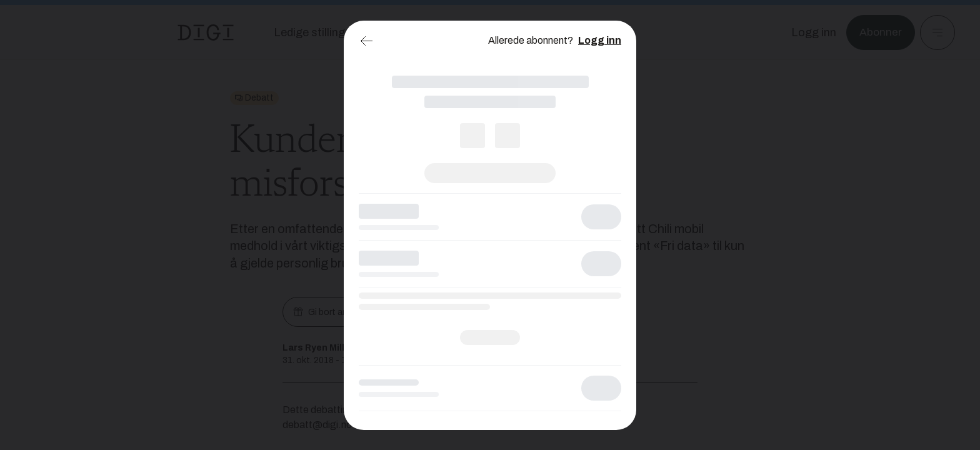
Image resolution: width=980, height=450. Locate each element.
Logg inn (600, 40)
